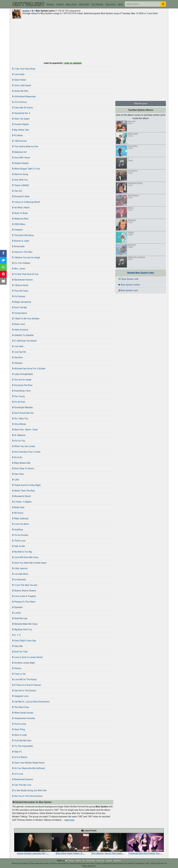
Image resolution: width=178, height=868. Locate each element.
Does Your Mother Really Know (28, 763)
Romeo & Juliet (21, 241)
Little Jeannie (20, 568)
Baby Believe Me (21, 463)
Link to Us (100, 861)
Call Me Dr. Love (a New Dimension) (31, 702)
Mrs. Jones (19, 269)
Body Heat (18, 507)
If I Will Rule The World (24, 341)
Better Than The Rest (24, 491)
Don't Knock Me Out (23, 413)
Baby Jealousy (20, 518)
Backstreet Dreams (23, 779)
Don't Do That (20, 652)
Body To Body (20, 213)
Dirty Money (19, 424)
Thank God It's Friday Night (26, 485)
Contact (109, 861)
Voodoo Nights (21, 124)
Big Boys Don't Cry (22, 629)
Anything (18, 530)
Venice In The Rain (22, 252)
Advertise (117, 861)
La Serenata (19, 580)
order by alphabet (73, 63)
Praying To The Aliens (24, 602)
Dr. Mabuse (19, 435)
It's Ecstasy (19, 296)
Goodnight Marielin (23, 407)
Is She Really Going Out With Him (29, 790)
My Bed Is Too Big (22, 552)
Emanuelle (18, 246)
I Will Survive (19, 141)
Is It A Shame (20, 757)
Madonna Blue (20, 219)
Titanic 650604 (21, 185)
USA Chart (84, 4)
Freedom (18, 230)
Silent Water (19, 80)
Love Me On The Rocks (24, 679)
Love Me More (20, 574)
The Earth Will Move (23, 235)
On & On (17, 457)
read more (69, 820)
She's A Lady (19, 735)
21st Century (19, 102)
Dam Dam (18, 474)
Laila (16, 480)
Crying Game (19, 313)
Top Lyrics (111, 4)
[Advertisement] (89, 40)
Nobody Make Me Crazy (25, 624)
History (17, 668)
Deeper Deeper (20, 163)
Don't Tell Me (19, 307)
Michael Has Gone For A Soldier (29, 369)
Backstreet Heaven (22, 280)
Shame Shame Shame (24, 591)
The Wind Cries (21, 707)
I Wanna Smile (20, 285)
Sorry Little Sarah (22, 85)
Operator (17, 607)
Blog (120, 4)
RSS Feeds (91, 861)
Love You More (21, 524)
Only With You (20, 180)
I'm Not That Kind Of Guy (25, 274)
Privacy (71, 861)
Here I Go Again (21, 119)
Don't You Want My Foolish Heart (29, 563)
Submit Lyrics (141, 103)
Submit (60, 4)
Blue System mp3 (128, 290)
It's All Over (19, 402)
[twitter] (66, 861)
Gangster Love (20, 696)
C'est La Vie (19, 674)
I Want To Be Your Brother (26, 319)
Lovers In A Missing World (26, 202)
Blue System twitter (129, 285)
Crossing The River (22, 385)
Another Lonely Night (24, 663)
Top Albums (97, 4)
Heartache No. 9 (21, 113)
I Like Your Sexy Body (24, 69)
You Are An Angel (22, 380)
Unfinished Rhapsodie (24, 97)
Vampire (17, 363)
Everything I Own (21, 391)
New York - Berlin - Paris (25, 430)
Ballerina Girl (19, 152)
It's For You (19, 441)
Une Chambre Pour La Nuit (26, 452)
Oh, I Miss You (20, 419)
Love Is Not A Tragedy (24, 596)
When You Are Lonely (24, 446)
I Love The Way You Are (25, 585)
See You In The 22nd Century (27, 796)
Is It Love (18, 774)
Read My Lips (20, 618)
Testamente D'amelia (24, 718)
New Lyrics (71, 4)
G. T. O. (17, 635)
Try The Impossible (22, 746)
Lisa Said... (18, 346)
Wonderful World (21, 496)
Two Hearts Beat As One (25, 146)
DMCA (78, 861)
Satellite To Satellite (23, 335)
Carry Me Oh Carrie (22, 108)
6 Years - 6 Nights (22, 502)
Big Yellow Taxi (21, 130)
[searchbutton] (163, 4)
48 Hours (18, 513)
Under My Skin (20, 91)
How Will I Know (21, 158)
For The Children (21, 263)
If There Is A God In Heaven (27, 685)
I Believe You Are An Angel (26, 258)
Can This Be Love (22, 785)
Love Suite (18, 74)
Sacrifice (17, 357)
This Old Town (20, 291)
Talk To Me (18, 546)
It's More (17, 135)
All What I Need (21, 208)
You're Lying (19, 724)
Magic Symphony (22, 302)
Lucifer (17, 613)
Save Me (17, 646)
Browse (50, 4)
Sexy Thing (18, 729)
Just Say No (19, 352)
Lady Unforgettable (23, 374)
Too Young (18, 396)
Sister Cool (18, 324)
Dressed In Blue (21, 196)
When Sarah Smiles (23, 713)
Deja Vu (17, 752)
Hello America (20, 330)
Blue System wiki (128, 279)
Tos (84, 861)
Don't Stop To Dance (23, 468)
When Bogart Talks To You (26, 169)
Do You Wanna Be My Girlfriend (29, 768)
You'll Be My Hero (22, 741)
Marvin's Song (20, 174)
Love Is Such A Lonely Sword (27, 657)
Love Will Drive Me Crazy (25, 557)
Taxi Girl (17, 191)
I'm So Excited (20, 535)
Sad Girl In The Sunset (24, 691)
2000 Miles (19, 224)
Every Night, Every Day (24, 641)
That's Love (19, 541)
